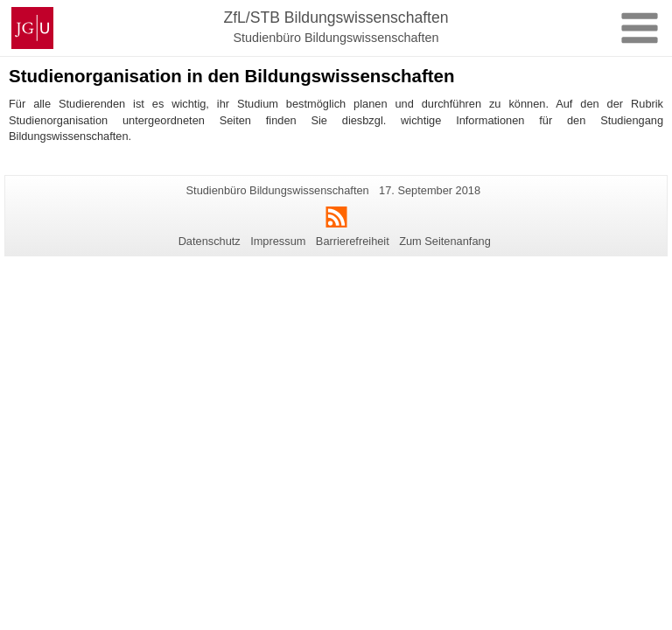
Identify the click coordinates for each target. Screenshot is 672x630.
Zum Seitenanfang (445, 241)
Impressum (278, 241)
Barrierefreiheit (353, 241)
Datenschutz (210, 241)
